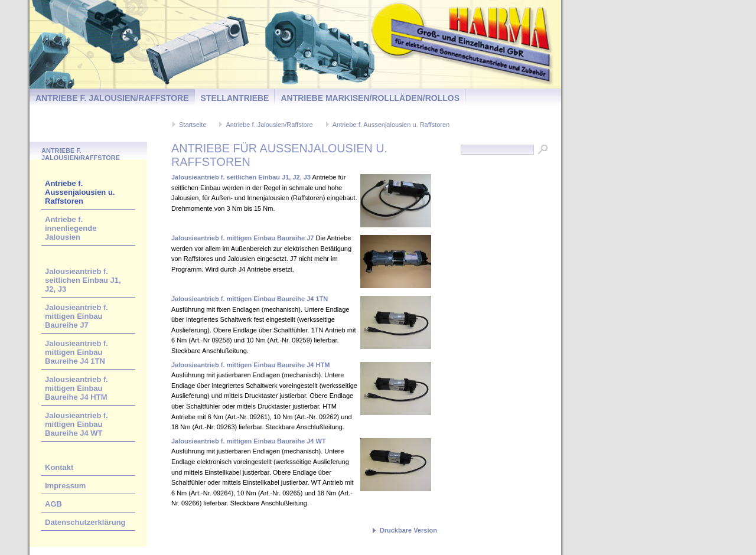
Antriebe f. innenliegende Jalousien (71, 228)
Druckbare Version (408, 530)
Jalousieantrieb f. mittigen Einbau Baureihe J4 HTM (76, 388)
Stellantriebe (235, 98)
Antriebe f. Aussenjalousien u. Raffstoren (391, 125)
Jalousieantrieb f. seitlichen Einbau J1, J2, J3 (83, 280)
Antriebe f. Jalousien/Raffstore (112, 98)
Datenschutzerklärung (85, 522)
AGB (53, 504)
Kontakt (59, 467)
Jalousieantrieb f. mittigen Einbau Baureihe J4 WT (76, 424)
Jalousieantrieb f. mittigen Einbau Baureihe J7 (76, 316)
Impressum (65, 486)
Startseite (193, 125)
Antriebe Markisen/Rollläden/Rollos (370, 98)
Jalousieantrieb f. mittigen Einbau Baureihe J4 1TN (76, 352)
